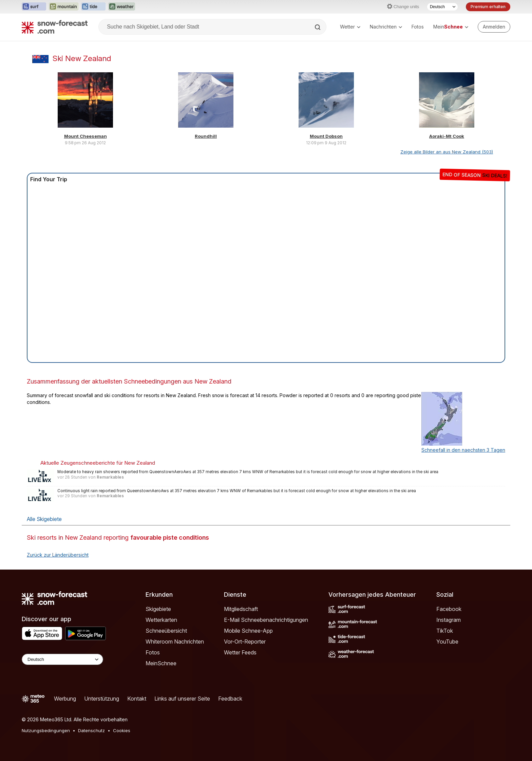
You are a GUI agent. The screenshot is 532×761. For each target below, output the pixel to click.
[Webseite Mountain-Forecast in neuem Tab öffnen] (64, 7)
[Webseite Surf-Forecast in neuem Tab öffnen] (34, 7)
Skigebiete (158, 609)
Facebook (449, 609)
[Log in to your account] (494, 27)
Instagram (449, 620)
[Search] (318, 27)
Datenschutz (91, 730)
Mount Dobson (326, 136)
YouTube (447, 642)
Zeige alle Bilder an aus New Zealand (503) (447, 152)
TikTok (445, 631)
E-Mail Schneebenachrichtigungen (266, 620)
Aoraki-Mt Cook (447, 136)
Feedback (230, 699)
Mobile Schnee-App (248, 631)
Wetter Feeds (240, 652)
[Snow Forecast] (55, 27)
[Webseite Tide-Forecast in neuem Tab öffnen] (93, 7)
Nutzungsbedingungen (46, 730)
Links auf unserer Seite (182, 699)
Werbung (65, 699)
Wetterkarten (161, 620)
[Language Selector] (62, 659)
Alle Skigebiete (44, 519)
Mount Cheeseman (85, 136)
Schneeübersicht (166, 631)
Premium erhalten (488, 7)
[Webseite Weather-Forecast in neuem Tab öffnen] (122, 7)
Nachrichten (386, 27)
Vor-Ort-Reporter (245, 642)
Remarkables (110, 477)
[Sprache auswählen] (442, 7)
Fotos (418, 27)
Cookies (122, 730)
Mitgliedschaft (241, 609)
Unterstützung (102, 699)
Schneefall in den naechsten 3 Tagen (463, 450)
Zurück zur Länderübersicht (58, 555)
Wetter (350, 27)
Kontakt (137, 699)
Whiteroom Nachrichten (175, 642)
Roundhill (206, 136)
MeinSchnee (161, 663)
